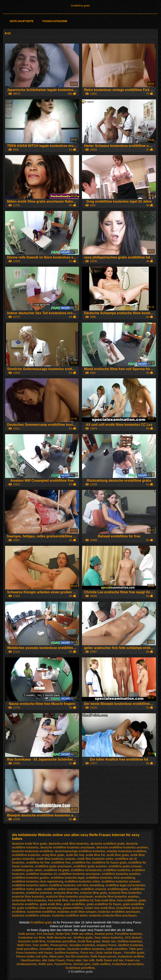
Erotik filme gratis (89, 941)
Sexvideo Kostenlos (82, 945)
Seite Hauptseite (22, 21)
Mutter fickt (63, 934)
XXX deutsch (133, 938)
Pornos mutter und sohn (32, 956)
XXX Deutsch (45, 934)
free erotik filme (58, 900)
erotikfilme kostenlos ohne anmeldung (110, 878)
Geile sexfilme (101, 964)
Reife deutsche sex (59, 938)
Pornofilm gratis (134, 953)
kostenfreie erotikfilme (41, 912)
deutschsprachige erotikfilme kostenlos (80, 851)
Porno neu (87, 953)
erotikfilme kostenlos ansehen (121, 874)
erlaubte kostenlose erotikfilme (127, 851)
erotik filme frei (95, 855)
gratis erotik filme (51, 904)
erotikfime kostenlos (39, 893)
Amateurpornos (27, 964)
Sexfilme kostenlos (67, 953)
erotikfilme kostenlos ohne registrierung (38, 881)
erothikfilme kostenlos (26, 855)
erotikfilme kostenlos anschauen (79, 874)
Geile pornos (27, 934)
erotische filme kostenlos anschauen (70, 897)
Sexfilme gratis (83, 938)
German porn (82, 964)
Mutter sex (109, 941)
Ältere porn (56, 956)
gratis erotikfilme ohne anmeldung (39, 908)
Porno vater (74, 960)
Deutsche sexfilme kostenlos (86, 949)
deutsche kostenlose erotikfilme (33, 851)
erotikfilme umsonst (93, 889)
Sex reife (89, 960)
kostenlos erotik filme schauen (77, 912)
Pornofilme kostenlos (128, 934)
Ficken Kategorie (55, 21)
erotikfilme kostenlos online (82, 881)
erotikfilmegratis (118, 889)
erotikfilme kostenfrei (117, 870)
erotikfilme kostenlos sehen (30, 885)
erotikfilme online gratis (27, 889)
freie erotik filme (105, 900)
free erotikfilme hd (81, 900)
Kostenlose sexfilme (131, 956)
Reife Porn (24, 945)
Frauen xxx (132, 960)
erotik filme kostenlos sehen (95, 859)
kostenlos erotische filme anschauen (113, 915)
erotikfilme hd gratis (56, 870)
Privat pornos (59, 945)
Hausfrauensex (31, 960)
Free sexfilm (41, 945)
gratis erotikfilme (74, 904)
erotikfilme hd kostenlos (86, 870)
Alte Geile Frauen (53, 960)
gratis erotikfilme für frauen (104, 904)
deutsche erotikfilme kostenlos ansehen (122, 847)
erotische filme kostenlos (28, 897)
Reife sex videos (82, 934)
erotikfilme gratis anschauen (53, 866)
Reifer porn (46, 964)
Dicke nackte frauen (109, 953)
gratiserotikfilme (73, 908)
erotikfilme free (61, 863)
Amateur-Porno (106, 945)
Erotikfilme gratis (81, 6)
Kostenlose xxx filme (32, 938)
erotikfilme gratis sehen (27, 870)
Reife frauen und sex (110, 960)
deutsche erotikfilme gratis (107, 844)
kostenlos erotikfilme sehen (70, 915)
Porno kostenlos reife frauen (34, 953)
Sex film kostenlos (77, 956)
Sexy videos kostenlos (109, 938)
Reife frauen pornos (103, 956)
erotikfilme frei (81, 863)
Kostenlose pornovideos (128, 964)
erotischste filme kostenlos (29, 900)
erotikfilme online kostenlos (61, 889)
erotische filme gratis (93, 893)
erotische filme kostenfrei (125, 893)
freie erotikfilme (127, 900)
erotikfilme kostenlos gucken (31, 878)
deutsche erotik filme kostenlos (69, 844)
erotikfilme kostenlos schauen (121, 881)
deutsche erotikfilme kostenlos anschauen (68, 847)
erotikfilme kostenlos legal (67, 878)
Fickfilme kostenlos (130, 941)
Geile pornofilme (27, 949)
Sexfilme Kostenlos (130, 945)
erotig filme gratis (53, 855)
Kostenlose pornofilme (62, 941)
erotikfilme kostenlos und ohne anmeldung (77, 885)
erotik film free (75, 855)
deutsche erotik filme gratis (30, 844)
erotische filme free (66, 893)
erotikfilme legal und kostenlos (125, 885)
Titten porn (136, 949)
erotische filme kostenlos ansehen (117, 897)
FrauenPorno (63, 964)
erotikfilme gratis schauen (125, 866)
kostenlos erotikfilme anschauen (119, 912)
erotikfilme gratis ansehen (90, 866)
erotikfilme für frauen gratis (109, 863)
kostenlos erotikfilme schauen (31, 915)
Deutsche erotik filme (32, 941)
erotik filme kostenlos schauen (56, 859)
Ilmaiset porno (104, 934)
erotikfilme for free (38, 863)
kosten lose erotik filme (100, 908)
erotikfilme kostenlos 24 (42, 874)
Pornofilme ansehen (53, 949)
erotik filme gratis (118, 855)
